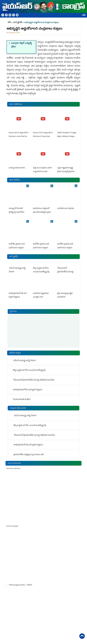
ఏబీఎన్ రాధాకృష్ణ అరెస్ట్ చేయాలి (24, 360)
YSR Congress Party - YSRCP (20, 584)
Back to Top (82, 636)
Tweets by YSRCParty (13, 468)
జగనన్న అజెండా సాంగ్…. (18, 168)
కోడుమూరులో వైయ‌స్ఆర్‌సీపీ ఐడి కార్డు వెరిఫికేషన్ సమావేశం (67, 271)
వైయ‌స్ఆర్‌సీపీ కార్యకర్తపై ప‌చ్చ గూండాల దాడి (29, 454)
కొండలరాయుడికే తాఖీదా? (22, 399)
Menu (84, 15)
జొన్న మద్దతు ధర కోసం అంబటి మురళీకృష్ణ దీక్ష (29, 370)
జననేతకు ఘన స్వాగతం (66, 208)
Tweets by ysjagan (12, 525)
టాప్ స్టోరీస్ (18, 23)
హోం (10, 23)
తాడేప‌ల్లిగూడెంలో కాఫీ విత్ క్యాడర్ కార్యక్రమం (28, 389)
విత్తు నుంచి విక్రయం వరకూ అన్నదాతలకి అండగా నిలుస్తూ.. (42, 171)
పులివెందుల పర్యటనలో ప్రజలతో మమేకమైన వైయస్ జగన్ (42, 212)
